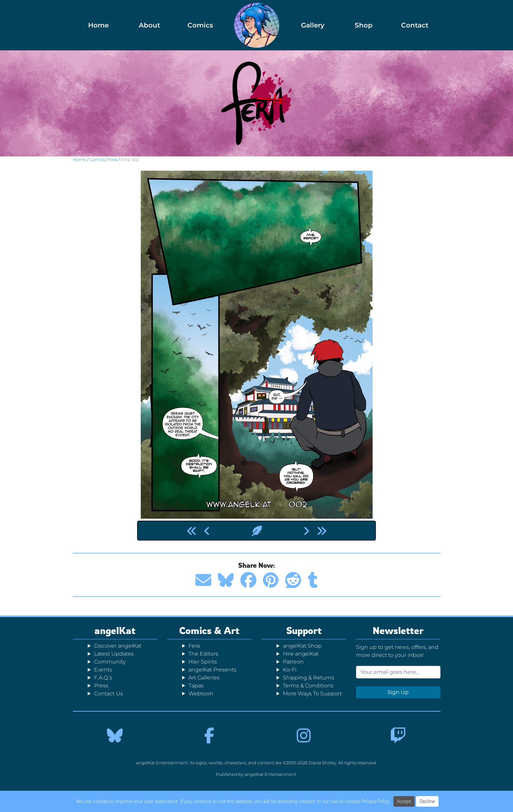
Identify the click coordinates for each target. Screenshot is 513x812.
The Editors (203, 654)
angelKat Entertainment (271, 774)
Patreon (293, 662)
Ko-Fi (290, 670)
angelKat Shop (302, 646)
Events (103, 670)
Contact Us (108, 694)
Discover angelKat (118, 646)
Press (101, 686)
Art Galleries (204, 678)
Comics (200, 25)
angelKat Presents (212, 670)
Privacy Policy (376, 801)
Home (98, 25)
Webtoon (201, 694)
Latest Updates (114, 654)
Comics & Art (209, 631)
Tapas (196, 686)
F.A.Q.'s (103, 678)
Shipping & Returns (308, 678)
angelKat (115, 631)
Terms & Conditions (308, 686)
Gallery (313, 25)
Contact (415, 25)
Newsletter (398, 631)
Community (110, 662)
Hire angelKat (301, 654)
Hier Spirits (203, 662)
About (149, 25)
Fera (113, 160)
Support (304, 631)
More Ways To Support (312, 694)
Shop (364, 25)
